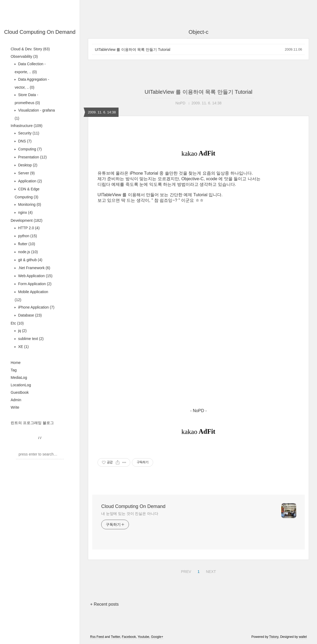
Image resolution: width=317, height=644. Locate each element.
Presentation (32, 157)
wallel (303, 637)
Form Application (34, 284)
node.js (27, 252)
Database (29, 315)
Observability (24, 56)
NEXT (210, 571)
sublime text (30, 339)
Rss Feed (97, 637)
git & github (30, 260)
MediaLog (19, 378)
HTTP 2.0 (28, 228)
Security (28, 133)
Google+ (157, 637)
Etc (17, 323)
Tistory (274, 637)
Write (15, 407)
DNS (24, 141)
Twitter (115, 637)
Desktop (27, 165)
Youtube (144, 637)
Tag (14, 370)
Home (16, 363)
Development (27, 220)
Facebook (129, 637)
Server (26, 173)
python (27, 236)
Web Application (35, 276)
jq (22, 331)
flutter (26, 244)
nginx (25, 212)
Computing (29, 149)
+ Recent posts (104, 604)
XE (23, 347)
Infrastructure (27, 126)
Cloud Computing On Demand (40, 32)
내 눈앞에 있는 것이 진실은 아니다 (130, 514)
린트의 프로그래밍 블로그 (32, 423)
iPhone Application (36, 307)
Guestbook (20, 392)
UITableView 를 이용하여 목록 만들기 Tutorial (133, 50)
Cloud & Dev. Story (30, 49)
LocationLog (21, 385)
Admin (16, 400)
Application (29, 181)
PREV (185, 571)
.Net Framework (34, 268)
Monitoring (29, 204)
